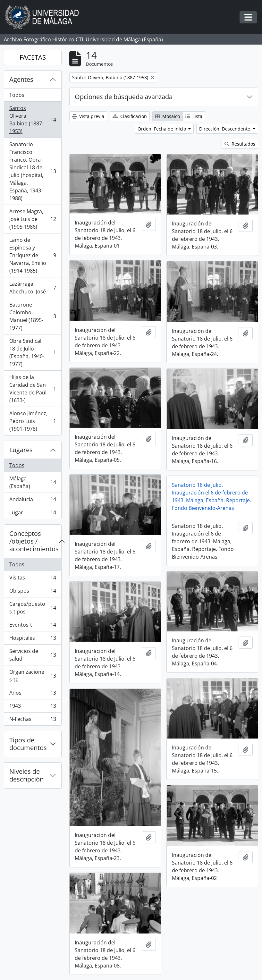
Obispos (33, 592)
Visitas (33, 579)
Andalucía (33, 501)
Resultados (240, 144)
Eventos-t (33, 626)
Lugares (21, 450)
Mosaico (168, 116)
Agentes (21, 79)
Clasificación (130, 116)
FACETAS (33, 57)
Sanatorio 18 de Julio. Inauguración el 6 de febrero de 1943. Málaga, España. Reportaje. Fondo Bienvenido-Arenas (211, 496)
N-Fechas (33, 720)
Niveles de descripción (26, 775)
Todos (17, 95)
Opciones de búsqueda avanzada (124, 97)
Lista (194, 116)
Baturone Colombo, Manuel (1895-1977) (33, 316)
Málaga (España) (33, 482)
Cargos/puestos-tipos (33, 608)
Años (33, 694)
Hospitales (33, 639)
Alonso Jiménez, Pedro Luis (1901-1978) (33, 421)
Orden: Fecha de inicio (162, 129)
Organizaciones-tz (33, 676)
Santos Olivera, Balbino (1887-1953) (33, 120)
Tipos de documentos (28, 744)
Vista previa (88, 116)
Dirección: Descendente (225, 129)
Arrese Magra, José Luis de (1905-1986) (33, 219)
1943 (33, 707)
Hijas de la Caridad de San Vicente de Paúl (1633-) (33, 389)
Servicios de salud (33, 655)
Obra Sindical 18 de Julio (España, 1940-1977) (33, 352)
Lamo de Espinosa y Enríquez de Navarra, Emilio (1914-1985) (33, 255)
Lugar (33, 514)
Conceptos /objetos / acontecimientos (34, 541)
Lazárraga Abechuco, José (33, 288)
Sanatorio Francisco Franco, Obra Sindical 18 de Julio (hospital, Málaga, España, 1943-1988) (33, 171)
